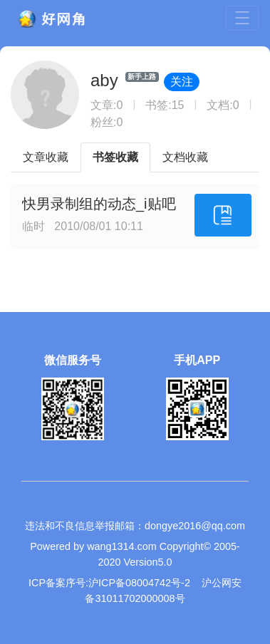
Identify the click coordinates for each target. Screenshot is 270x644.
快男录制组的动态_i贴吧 (99, 204)
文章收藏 (46, 157)
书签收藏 (115, 157)
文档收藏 (185, 157)
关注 (182, 82)
